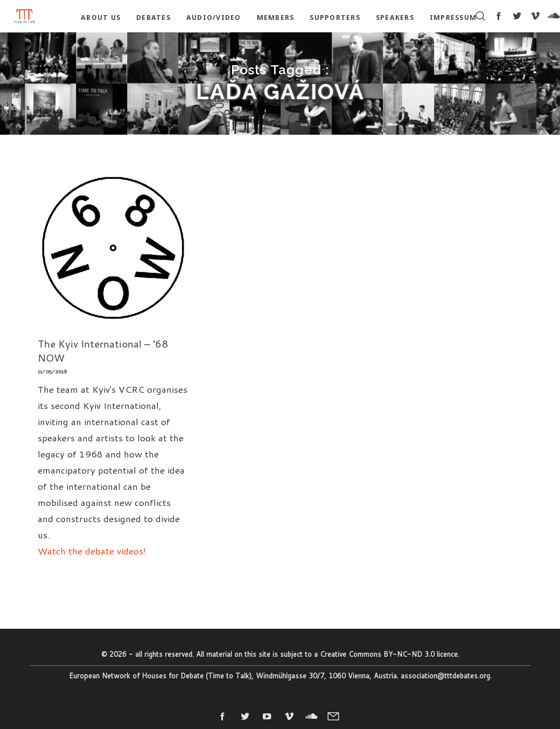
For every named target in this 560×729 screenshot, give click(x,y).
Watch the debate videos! (92, 551)
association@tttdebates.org (445, 676)
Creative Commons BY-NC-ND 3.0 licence (389, 654)
